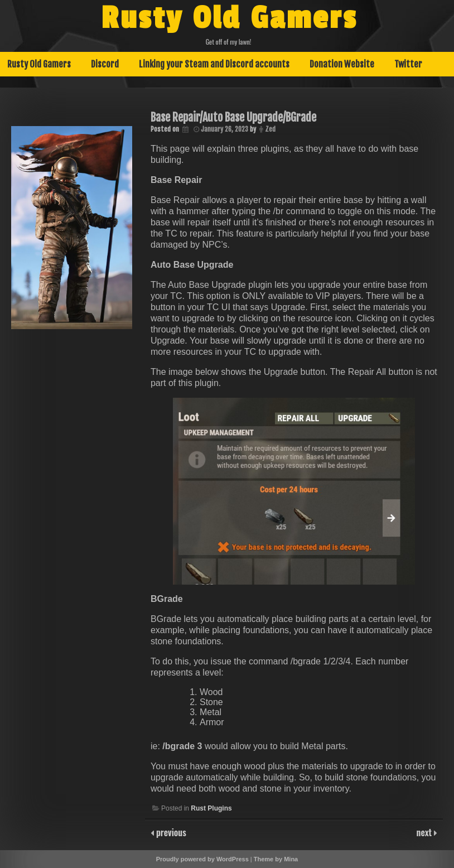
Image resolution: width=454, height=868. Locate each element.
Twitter (408, 64)
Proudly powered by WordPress (202, 859)
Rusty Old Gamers (229, 18)
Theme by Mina (276, 859)
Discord (105, 64)
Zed (270, 129)
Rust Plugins (211, 808)
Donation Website (342, 64)
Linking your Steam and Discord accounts (214, 64)
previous (170, 832)
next (425, 832)
